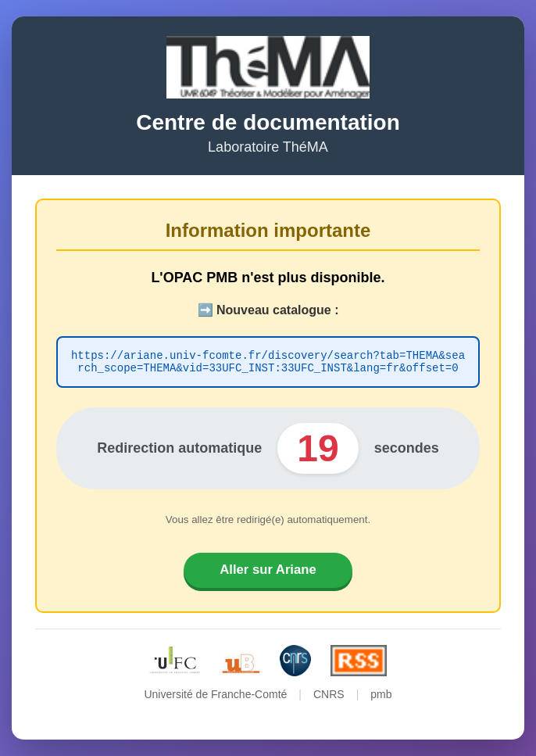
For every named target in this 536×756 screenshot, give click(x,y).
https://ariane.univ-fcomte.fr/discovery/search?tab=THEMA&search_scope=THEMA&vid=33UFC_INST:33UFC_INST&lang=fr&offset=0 (268, 360)
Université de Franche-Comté (215, 699)
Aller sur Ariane (268, 572)
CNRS (329, 699)
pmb (381, 699)
